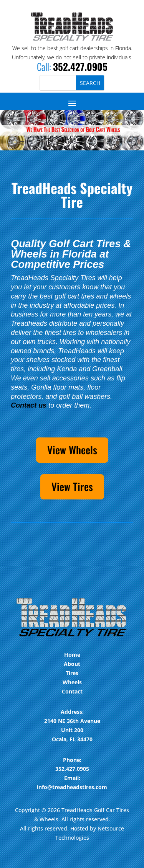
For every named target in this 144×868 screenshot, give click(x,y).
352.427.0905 (80, 66)
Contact (72, 691)
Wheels (72, 682)
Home (72, 655)
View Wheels (72, 450)
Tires (72, 673)
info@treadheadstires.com (72, 787)
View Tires (72, 486)
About (72, 664)
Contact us (29, 405)
